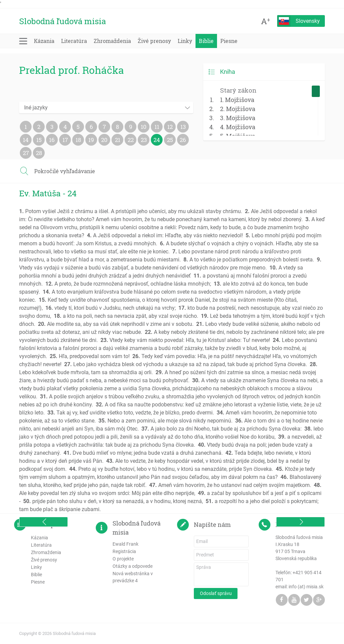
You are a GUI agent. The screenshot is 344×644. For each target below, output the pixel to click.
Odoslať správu (216, 593)
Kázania (44, 41)
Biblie (206, 41)
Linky (185, 41)
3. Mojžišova (238, 118)
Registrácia (124, 551)
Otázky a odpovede (133, 566)
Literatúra (74, 41)
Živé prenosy (154, 41)
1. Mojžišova (237, 100)
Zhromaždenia (112, 41)
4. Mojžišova (238, 127)
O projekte (123, 559)
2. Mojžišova (238, 109)
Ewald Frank (125, 544)
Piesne (229, 41)
